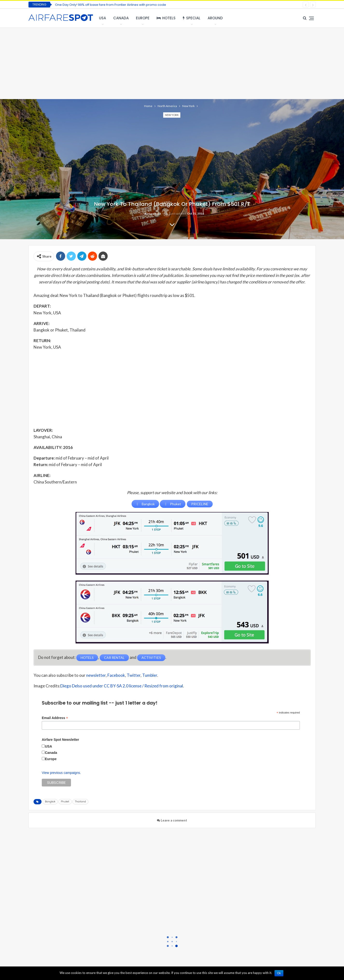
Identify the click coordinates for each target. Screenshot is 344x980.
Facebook (116, 675)
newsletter (96, 675)
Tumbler (150, 675)
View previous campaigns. (61, 773)
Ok (279, 973)
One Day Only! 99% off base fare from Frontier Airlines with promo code (111, 5)
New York (172, 115)
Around (215, 18)
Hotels (166, 18)
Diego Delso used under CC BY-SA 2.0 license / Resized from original (122, 686)
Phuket (65, 802)
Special (192, 18)
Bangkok (50, 802)
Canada (121, 18)
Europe (143, 18)
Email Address (55, 718)
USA (102, 18)
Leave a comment (172, 820)
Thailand (80, 802)
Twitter (134, 675)
